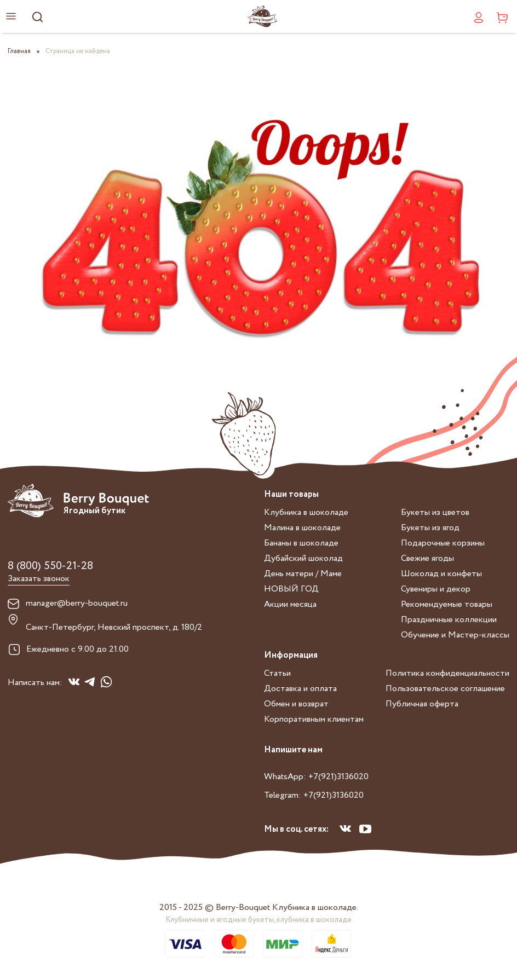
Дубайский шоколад (303, 558)
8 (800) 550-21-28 (50, 566)
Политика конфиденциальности (447, 673)
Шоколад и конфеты (441, 574)
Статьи (277, 673)
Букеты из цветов (435, 512)
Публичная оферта (422, 704)
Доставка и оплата (300, 689)
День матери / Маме (303, 574)
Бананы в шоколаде (301, 543)
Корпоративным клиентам (314, 719)
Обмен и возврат (296, 704)
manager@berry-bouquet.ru (77, 604)
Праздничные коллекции (449, 620)
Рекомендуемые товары (447, 604)
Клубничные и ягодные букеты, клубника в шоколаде (258, 920)
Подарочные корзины (443, 543)
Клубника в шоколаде (306, 512)
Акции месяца (290, 604)
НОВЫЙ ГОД (291, 589)
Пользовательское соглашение (445, 689)
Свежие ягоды (427, 558)
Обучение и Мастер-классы (455, 635)
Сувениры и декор (436, 589)
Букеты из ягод (430, 528)
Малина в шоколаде (302, 528)
